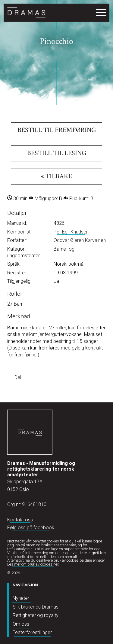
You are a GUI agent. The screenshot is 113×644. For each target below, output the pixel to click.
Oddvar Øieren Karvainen (80, 240)
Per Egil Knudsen (71, 232)
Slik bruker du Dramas (36, 607)
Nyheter (21, 598)
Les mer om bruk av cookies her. (33, 564)
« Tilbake (56, 176)
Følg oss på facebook (31, 528)
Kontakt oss (20, 520)
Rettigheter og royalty (36, 615)
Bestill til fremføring (57, 130)
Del (18, 377)
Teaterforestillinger (32, 632)
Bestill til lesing (57, 153)
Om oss (21, 624)
